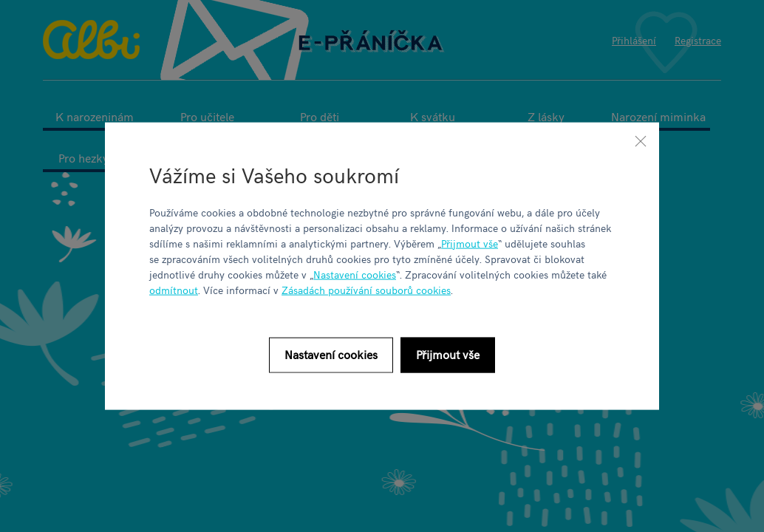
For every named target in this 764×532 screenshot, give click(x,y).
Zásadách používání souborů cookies (366, 289)
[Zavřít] (641, 141)
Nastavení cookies (355, 274)
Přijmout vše (470, 243)
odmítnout (174, 289)
